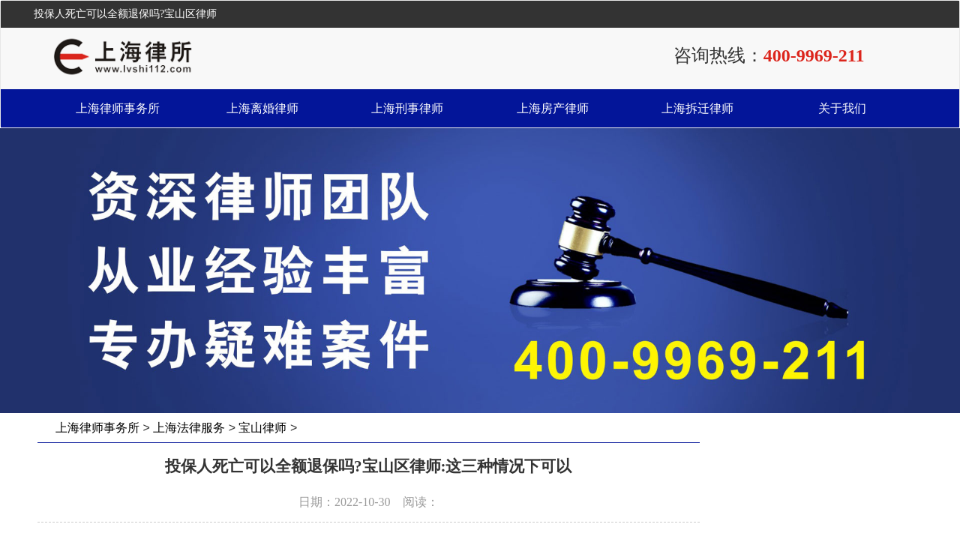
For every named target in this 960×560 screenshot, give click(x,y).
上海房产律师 (553, 108)
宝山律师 (262, 428)
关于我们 (842, 108)
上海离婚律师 (262, 108)
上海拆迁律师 (697, 108)
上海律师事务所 (118, 108)
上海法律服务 (189, 428)
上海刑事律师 (407, 108)
